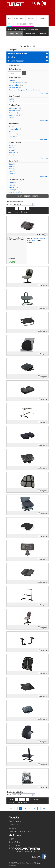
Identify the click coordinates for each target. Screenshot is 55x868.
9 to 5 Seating (14, 129)
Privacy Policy (14, 845)
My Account (16, 835)
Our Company (15, 821)
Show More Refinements (28, 196)
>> (44, 809)
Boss (11, 131)
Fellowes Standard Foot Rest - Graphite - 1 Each (16, 239)
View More (44, 93)
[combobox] (24, 204)
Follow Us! (37, 857)
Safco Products (14, 85)
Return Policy (14, 842)
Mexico (12, 187)
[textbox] (23, 204)
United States (14, 192)
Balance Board (14, 115)
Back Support (14, 108)
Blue (10, 148)
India (11, 185)
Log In (11, 839)
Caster (11, 118)
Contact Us (13, 825)
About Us (14, 817)
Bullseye (12, 152)
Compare (11, 209)
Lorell (11, 80)
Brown (11, 150)
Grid (18, 212)
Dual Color (13, 173)
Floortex (12, 136)
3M (10, 127)
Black (11, 145)
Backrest (12, 113)
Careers (12, 828)
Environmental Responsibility (21, 831)
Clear (11, 155)
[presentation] (34, 204)
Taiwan (11, 190)
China (11, 183)
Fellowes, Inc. (14, 87)
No (10, 99)
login (35, 238)
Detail (25, 212)
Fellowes (12, 134)
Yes (10, 101)
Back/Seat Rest (14, 110)
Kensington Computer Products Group (23, 90)
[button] (34, 3)
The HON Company (16, 83)
